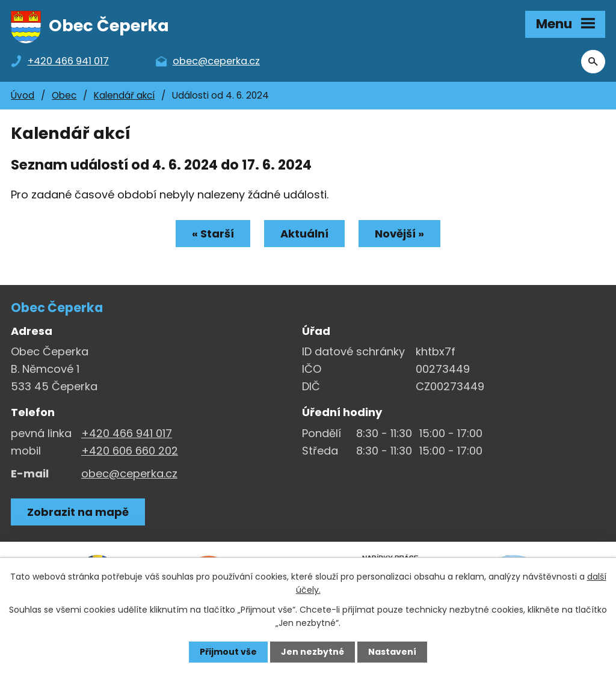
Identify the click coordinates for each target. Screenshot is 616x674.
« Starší (213, 234)
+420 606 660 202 (130, 451)
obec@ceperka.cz (129, 473)
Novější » (399, 234)
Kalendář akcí (124, 95)
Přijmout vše (228, 652)
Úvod (23, 95)
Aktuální (304, 234)
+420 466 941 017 (127, 433)
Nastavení (392, 652)
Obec (64, 95)
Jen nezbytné (313, 652)
